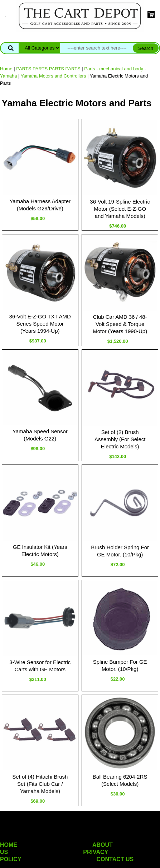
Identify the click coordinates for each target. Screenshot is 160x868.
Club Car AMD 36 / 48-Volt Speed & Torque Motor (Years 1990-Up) (120, 324)
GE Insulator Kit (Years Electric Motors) (40, 550)
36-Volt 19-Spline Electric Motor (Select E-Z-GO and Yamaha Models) (120, 209)
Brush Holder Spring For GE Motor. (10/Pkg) (120, 551)
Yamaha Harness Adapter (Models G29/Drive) (40, 205)
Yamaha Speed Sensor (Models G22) (40, 435)
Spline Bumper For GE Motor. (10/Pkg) (120, 665)
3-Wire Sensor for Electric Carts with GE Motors (40, 666)
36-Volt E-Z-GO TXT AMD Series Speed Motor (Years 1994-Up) (40, 324)
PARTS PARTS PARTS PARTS (48, 69)
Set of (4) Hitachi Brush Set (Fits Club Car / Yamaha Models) (40, 784)
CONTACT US (115, 859)
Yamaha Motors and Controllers (54, 76)
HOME (9, 845)
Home (6, 69)
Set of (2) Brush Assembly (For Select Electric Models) (120, 439)
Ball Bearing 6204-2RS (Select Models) (120, 780)
